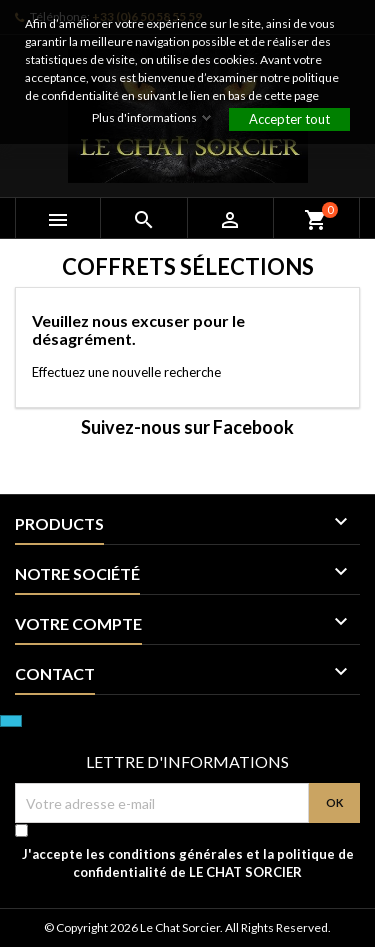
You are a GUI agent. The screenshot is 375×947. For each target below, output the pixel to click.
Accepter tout (289, 119)
